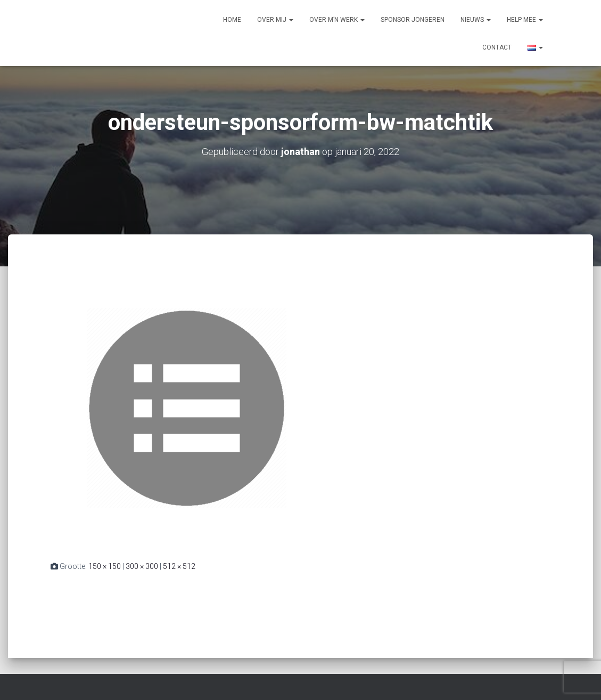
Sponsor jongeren (413, 20)
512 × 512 (179, 566)
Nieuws (476, 20)
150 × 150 (105, 566)
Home (232, 20)
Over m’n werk (337, 20)
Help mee (525, 20)
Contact (497, 47)
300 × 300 (142, 566)
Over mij (275, 20)
